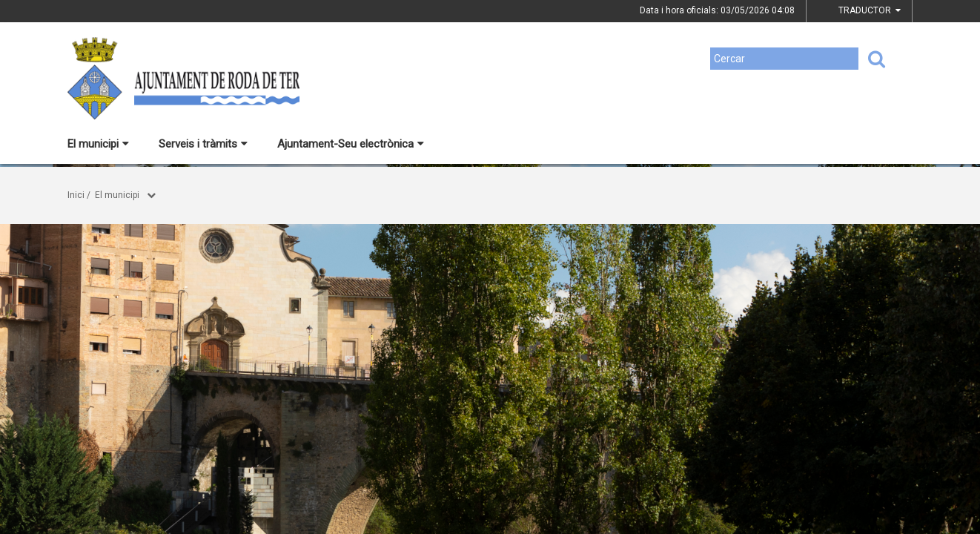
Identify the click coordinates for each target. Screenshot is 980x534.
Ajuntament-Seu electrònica (351, 144)
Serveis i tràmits (203, 144)
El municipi (98, 144)
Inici (76, 195)
